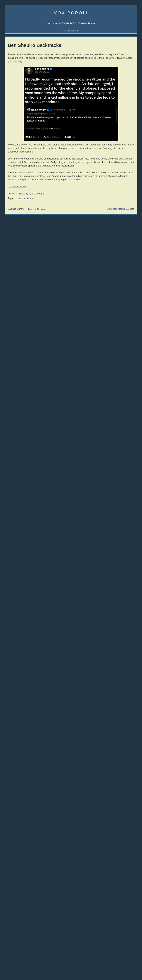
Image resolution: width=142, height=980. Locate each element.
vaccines (28, 198)
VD (42, 194)
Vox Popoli (71, 13)
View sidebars (71, 31)
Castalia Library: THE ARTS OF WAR (27, 209)
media (19, 198)
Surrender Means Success (121, 209)
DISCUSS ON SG (17, 187)
